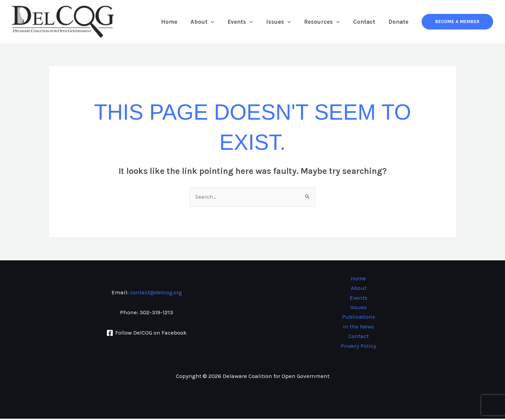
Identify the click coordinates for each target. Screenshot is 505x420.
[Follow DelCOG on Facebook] (147, 334)
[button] (220, 22)
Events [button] (248, 22)
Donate (399, 22)
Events (358, 298)
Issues (358, 308)
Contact (367, 22)
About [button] (211, 22)
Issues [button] (285, 22)
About (359, 288)
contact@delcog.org (156, 293)
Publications (358, 318)
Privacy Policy (358, 347)
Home (180, 22)
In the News (358, 327)
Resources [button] (326, 22)
